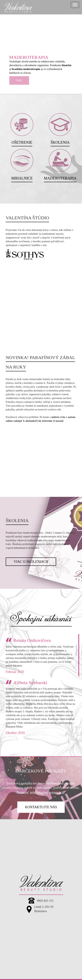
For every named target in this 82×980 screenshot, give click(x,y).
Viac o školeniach (31, 562)
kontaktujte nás (41, 807)
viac (19, 80)
